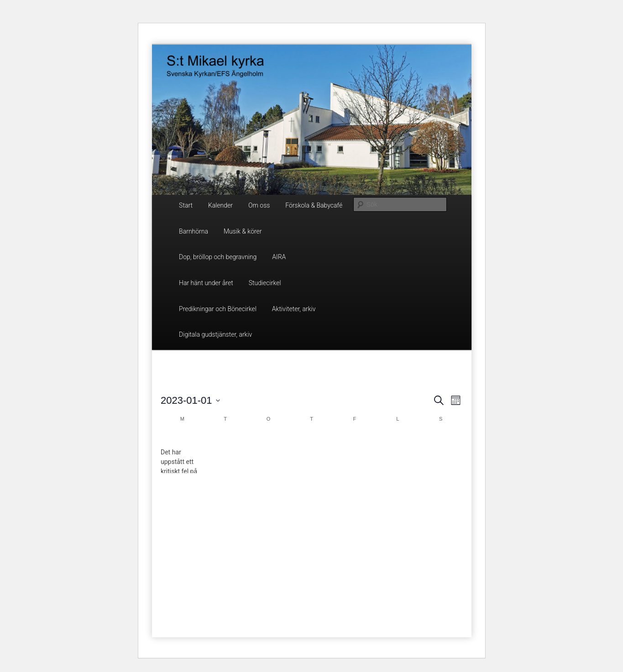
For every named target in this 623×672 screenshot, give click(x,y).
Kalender (220, 205)
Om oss (259, 205)
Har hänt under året (206, 283)
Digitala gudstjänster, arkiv (215, 334)
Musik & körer (243, 231)
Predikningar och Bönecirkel (218, 309)
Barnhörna (194, 231)
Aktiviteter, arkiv (294, 309)
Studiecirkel (265, 283)
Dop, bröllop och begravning (218, 257)
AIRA (279, 257)
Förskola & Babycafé (314, 205)
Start (186, 205)
